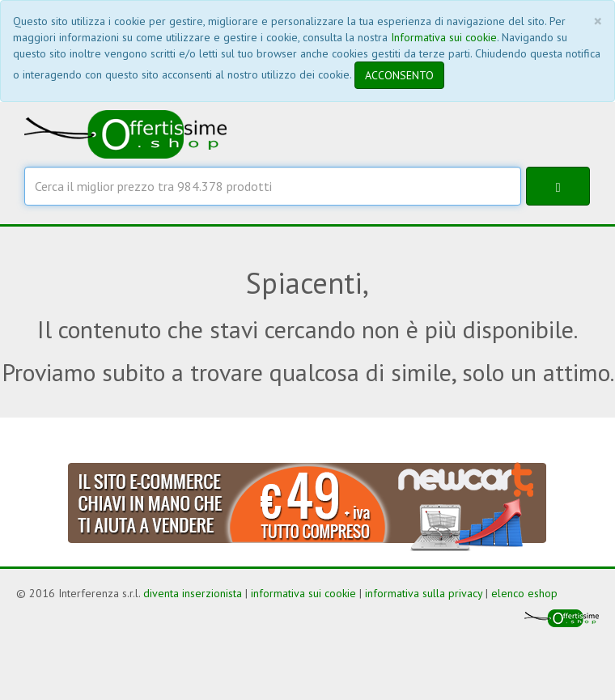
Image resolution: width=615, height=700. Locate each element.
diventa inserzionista (193, 593)
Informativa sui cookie (444, 37)
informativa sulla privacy (424, 593)
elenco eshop (524, 593)
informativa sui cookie (303, 593)
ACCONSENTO (399, 75)
